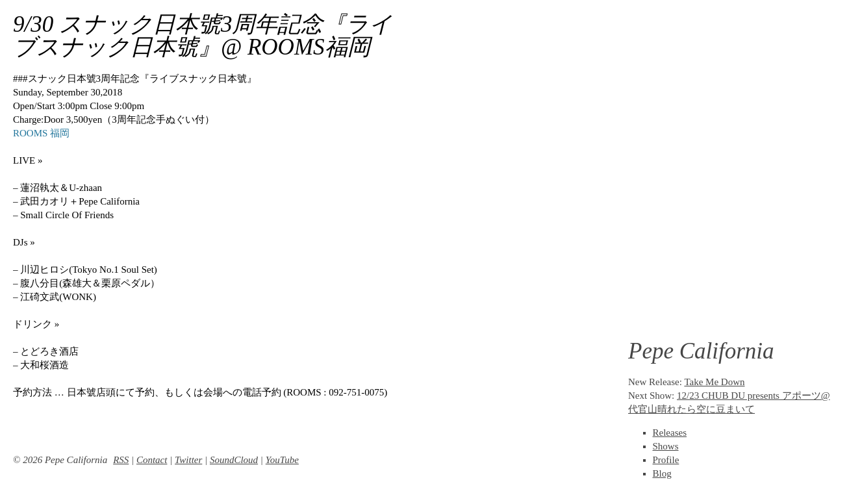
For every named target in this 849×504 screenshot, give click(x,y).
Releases (670, 433)
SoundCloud (234, 460)
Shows (666, 446)
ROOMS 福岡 (41, 133)
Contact (152, 460)
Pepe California (701, 351)
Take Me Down (714, 382)
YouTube (282, 460)
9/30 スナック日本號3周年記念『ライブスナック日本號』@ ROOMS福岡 (203, 36)
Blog (662, 473)
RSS (121, 460)
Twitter (188, 460)
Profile (666, 460)
